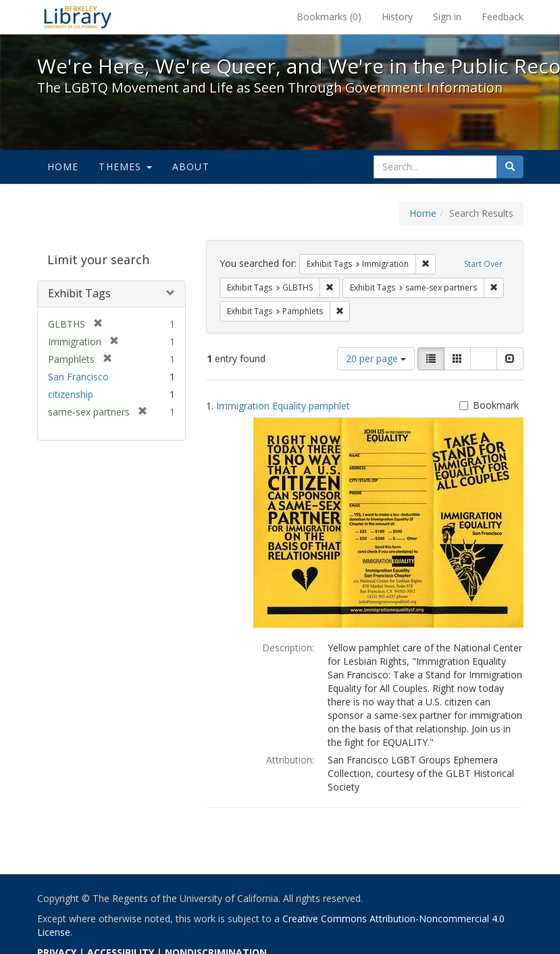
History (397, 17)
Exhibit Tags (79, 293)
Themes (125, 167)
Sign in (447, 17)
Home (63, 167)
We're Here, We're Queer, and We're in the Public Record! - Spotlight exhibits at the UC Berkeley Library (78, 17)
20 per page (376, 358)
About (191, 167)
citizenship (71, 394)
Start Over (483, 264)
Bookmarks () (329, 17)
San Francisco (78, 377)
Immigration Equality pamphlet (283, 406)
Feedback (503, 17)
